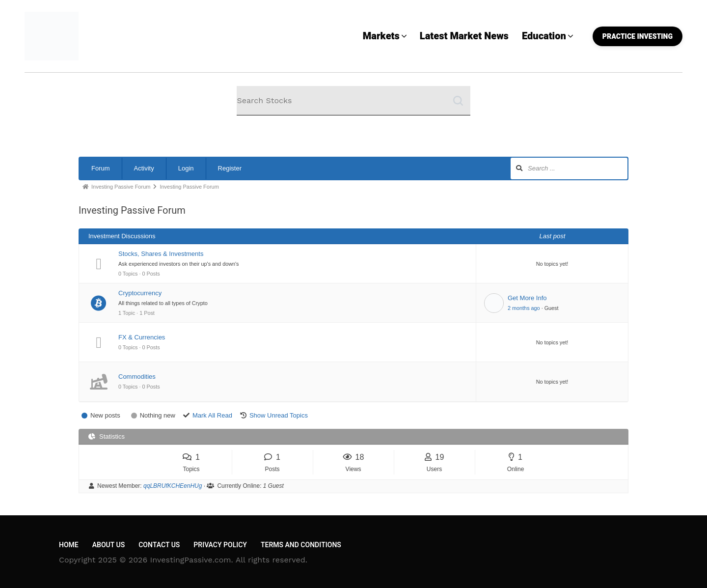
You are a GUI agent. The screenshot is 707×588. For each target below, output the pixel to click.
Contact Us (159, 545)
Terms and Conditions (301, 545)
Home (69, 545)
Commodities (137, 377)
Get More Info (527, 298)
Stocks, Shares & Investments (161, 254)
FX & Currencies (142, 337)
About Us (109, 545)
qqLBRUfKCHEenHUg (173, 486)
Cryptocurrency (140, 293)
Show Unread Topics (279, 415)
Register (230, 168)
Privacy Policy (220, 545)
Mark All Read (212, 415)
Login (186, 168)
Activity (144, 168)
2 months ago (524, 308)
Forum (101, 168)
